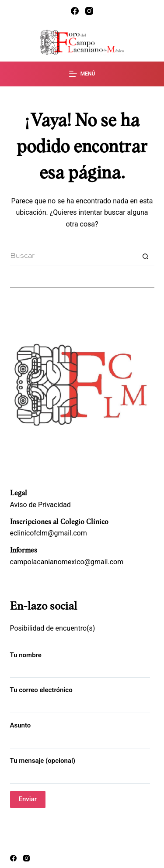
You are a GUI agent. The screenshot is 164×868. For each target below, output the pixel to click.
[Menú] (82, 74)
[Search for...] (73, 257)
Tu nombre (80, 662)
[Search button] (146, 257)
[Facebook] (75, 11)
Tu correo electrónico (80, 697)
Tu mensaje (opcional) (80, 768)
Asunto (80, 732)
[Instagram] (89, 11)
